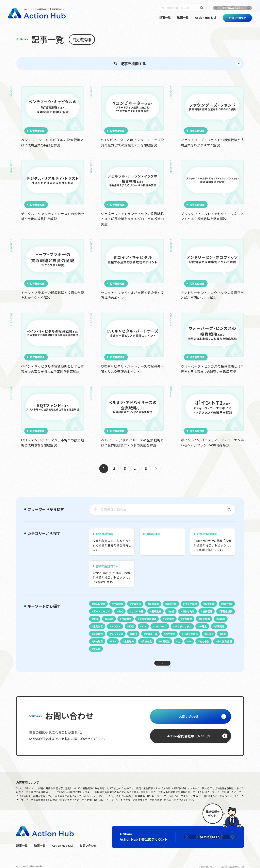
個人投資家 (100, 629)
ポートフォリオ (122, 637)
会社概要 (203, 858)
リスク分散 (161, 637)
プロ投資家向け (195, 646)
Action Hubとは (206, 17)
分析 (198, 637)
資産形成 (179, 629)
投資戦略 (121, 629)
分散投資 (99, 637)
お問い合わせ (88, 836)
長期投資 (181, 637)
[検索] (202, 8)
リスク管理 (200, 629)
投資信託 (99, 646)
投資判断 (220, 629)
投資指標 (172, 646)
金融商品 (218, 646)
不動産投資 (119, 646)
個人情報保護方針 (230, 858)
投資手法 (140, 629)
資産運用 (160, 629)
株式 (143, 637)
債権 (138, 646)
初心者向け (217, 637)
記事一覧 (165, 17)
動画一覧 (183, 17)
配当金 (153, 646)
